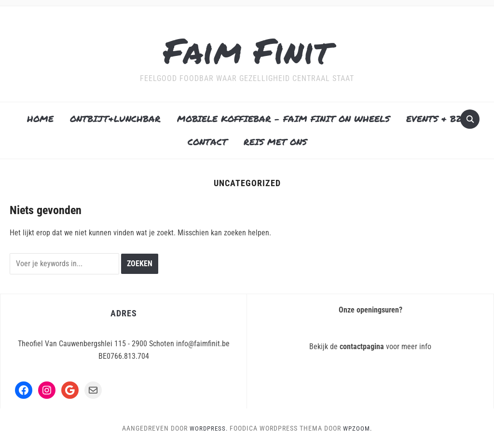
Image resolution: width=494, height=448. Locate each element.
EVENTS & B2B (437, 119)
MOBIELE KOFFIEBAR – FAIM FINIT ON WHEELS (283, 119)
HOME (40, 119)
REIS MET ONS (275, 142)
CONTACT (207, 142)
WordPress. (208, 428)
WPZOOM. (359, 428)
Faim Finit (247, 48)
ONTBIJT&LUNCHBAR (115, 119)
